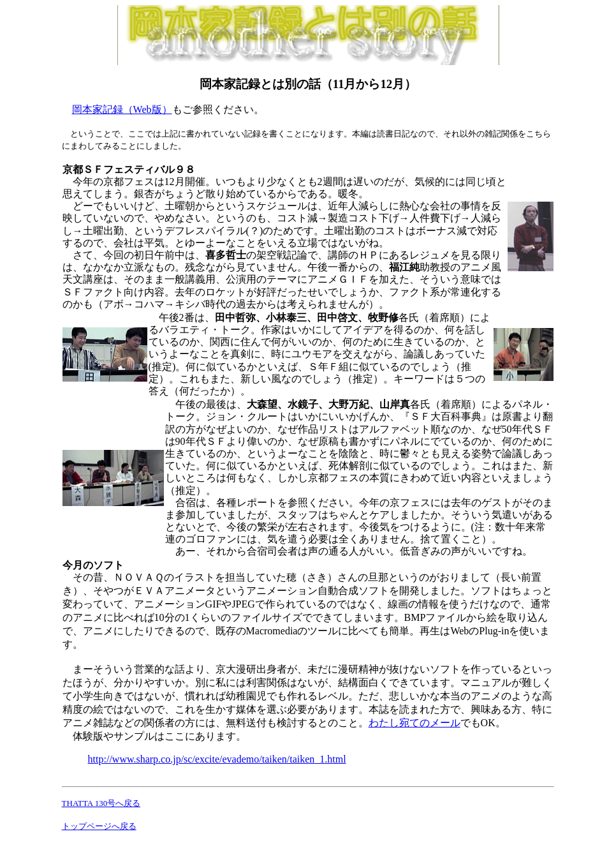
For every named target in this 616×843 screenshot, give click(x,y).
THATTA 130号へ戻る (101, 803)
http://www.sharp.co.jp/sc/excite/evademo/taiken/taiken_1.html (217, 759)
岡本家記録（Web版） (122, 109)
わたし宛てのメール (414, 723)
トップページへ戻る (99, 826)
